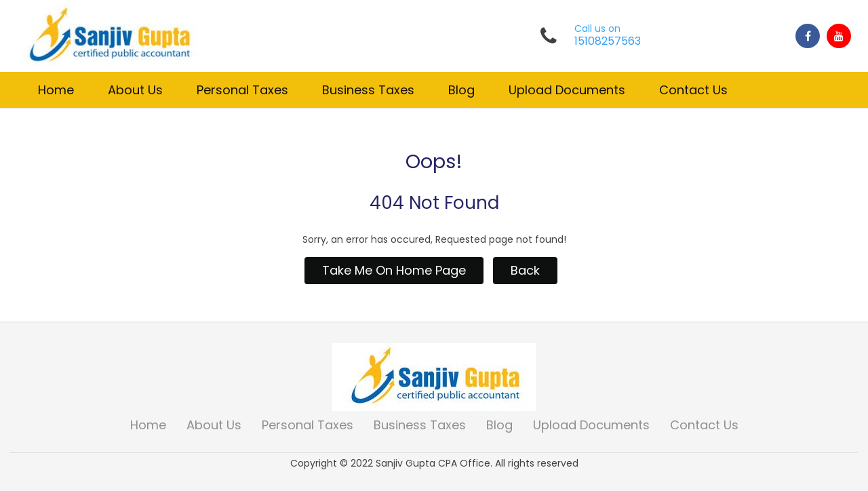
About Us (135, 90)
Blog (461, 90)
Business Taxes (368, 90)
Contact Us (693, 90)
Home (56, 90)
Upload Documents (567, 90)
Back (525, 270)
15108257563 (608, 41)
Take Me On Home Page (394, 270)
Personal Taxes (242, 90)
